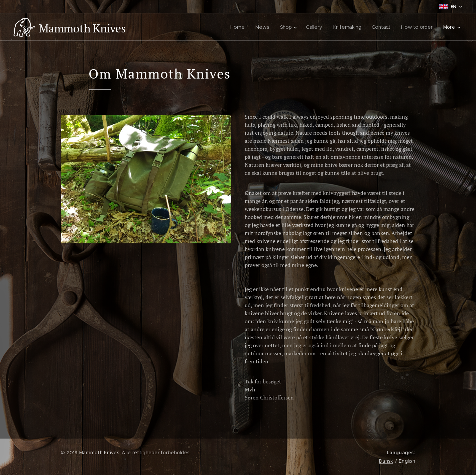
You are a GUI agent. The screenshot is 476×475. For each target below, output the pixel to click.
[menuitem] (238, 27)
